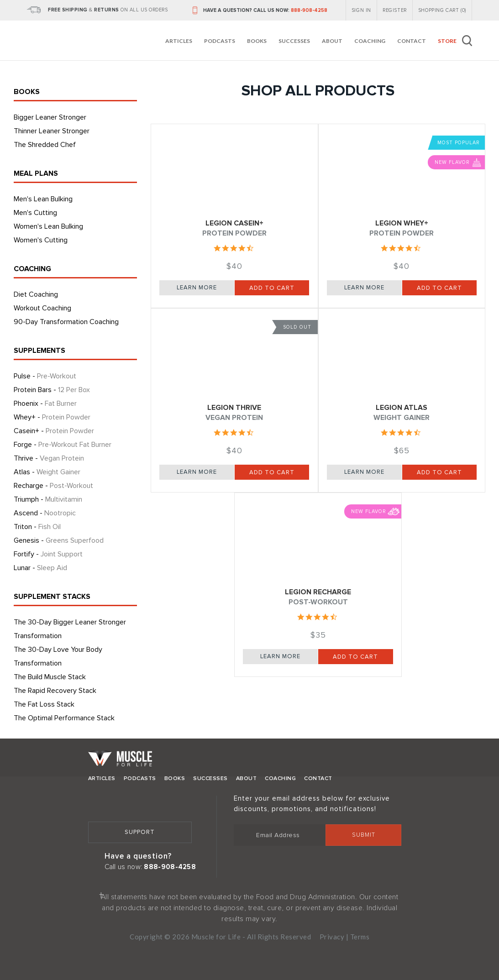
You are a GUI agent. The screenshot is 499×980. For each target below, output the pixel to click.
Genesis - (59, 540)
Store (447, 41)
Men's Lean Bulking (43, 199)
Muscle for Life (120, 761)
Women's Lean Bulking (48, 226)
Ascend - (45, 513)
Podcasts (220, 41)
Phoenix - (45, 404)
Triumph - (48, 499)
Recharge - (53, 486)
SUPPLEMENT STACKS (52, 597)
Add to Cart (272, 288)
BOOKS (27, 92)
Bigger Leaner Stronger (50, 117)
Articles (179, 41)
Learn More (197, 288)
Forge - (63, 445)
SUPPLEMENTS (39, 351)
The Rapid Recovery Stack (55, 691)
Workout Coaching (42, 308)
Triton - (37, 527)
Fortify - (48, 554)
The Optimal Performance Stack (64, 718)
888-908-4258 (309, 10)
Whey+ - (52, 417)
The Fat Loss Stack (44, 704)
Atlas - (47, 472)
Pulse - (45, 376)
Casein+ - (54, 431)
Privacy (332, 937)
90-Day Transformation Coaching (66, 322)
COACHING (32, 269)
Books (257, 41)
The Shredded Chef (45, 145)
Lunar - (40, 568)
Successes (294, 41)
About (332, 41)
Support (140, 832)
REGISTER (395, 10)
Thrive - (49, 458)
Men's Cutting (35, 213)
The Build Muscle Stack (50, 677)
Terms (360, 937)
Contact (412, 41)
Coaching (370, 41)
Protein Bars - (52, 390)
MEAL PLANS (36, 173)
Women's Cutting (41, 240)
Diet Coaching (36, 294)
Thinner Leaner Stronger (52, 131)
